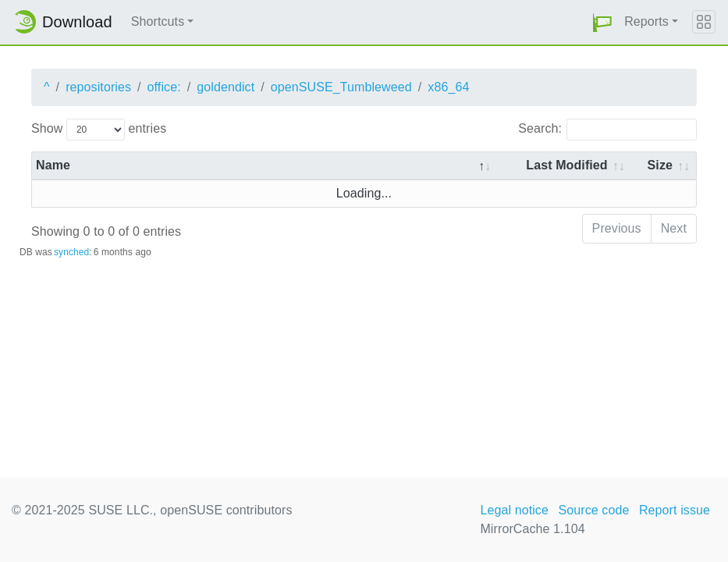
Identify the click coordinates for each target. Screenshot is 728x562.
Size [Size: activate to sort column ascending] (660, 165)
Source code (593, 510)
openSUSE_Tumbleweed (341, 87)
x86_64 (448, 87)
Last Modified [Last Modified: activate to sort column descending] (566, 165)
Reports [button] (646, 21)
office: (164, 87)
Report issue (675, 510)
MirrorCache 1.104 (532, 529)
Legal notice (514, 510)
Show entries (99, 130)
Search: (607, 130)
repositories (98, 87)
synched (71, 252)
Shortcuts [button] (158, 21)
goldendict (226, 87)
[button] (602, 22)
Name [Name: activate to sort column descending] (53, 165)
